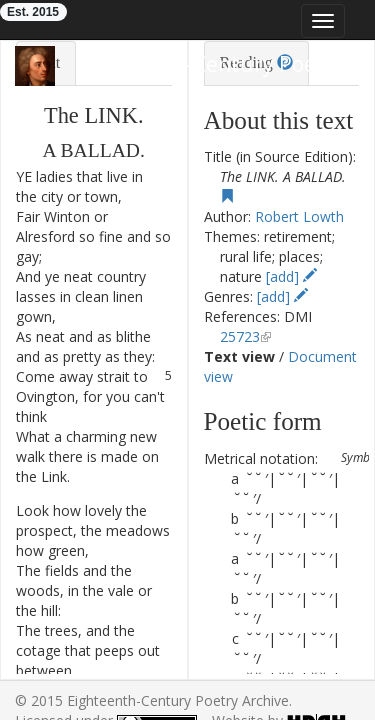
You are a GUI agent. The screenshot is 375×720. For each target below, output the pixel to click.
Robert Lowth (299, 216)
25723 (240, 336)
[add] (291, 276)
